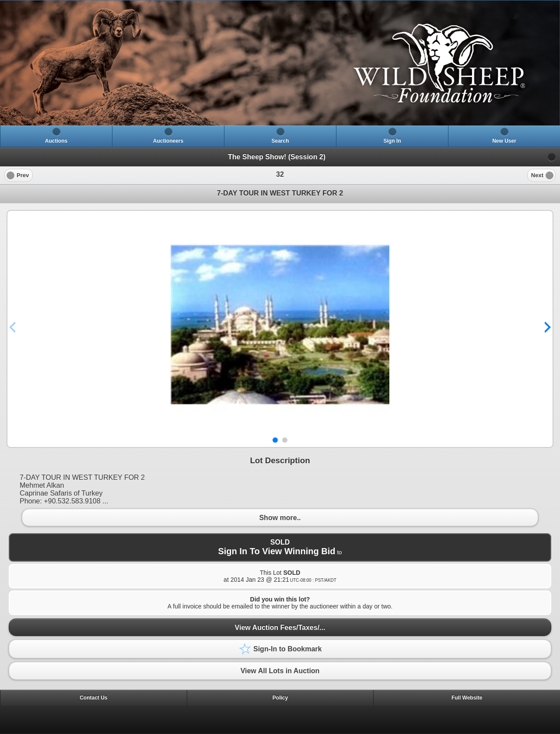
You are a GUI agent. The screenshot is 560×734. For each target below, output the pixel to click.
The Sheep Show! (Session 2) (277, 157)
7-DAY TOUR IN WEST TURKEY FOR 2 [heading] (280, 193)
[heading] (280, 63)
